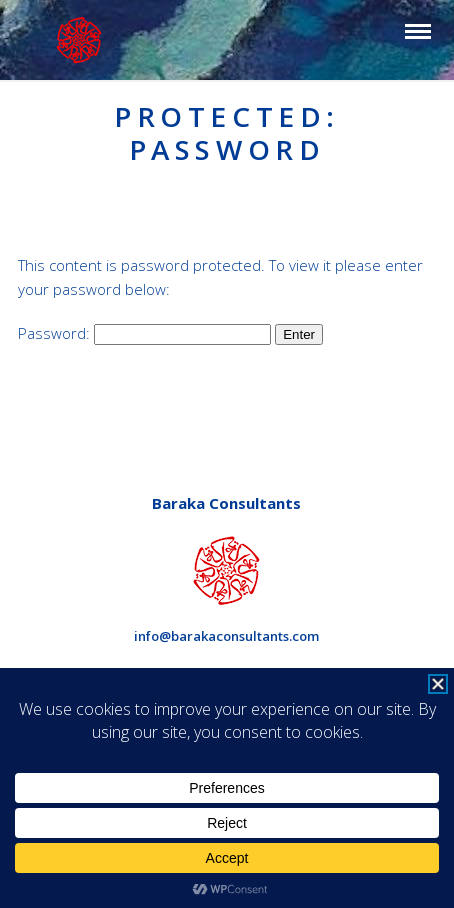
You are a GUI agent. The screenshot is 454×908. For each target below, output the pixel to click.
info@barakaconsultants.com (226, 636)
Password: (144, 333)
